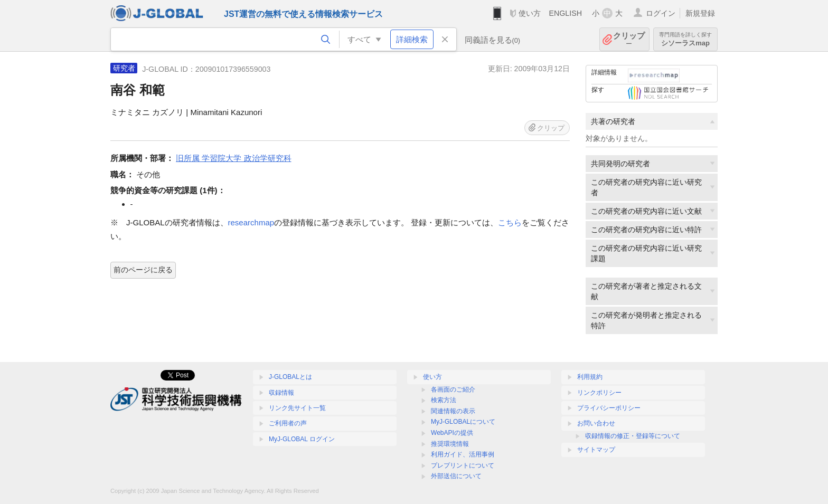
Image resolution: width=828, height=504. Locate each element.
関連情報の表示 (453, 411)
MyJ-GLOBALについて (463, 422)
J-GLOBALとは (290, 377)
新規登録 (700, 13)
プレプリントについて (463, 465)
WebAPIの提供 (452, 433)
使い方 (530, 13)
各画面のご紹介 (453, 389)
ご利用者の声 (288, 423)
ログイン (661, 13)
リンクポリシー (599, 393)
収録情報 (281, 393)
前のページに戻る (143, 270)
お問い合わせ (596, 423)
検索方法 (444, 400)
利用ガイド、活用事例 (463, 454)
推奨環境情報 (450, 444)
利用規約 (590, 377)
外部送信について (456, 476)
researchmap (251, 222)
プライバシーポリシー (609, 408)
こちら (510, 222)
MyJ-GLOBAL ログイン (302, 439)
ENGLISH (565, 13)
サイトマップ (596, 450)
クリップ (629, 39)
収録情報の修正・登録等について (633, 436)
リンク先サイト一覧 (297, 408)
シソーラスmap (685, 39)
